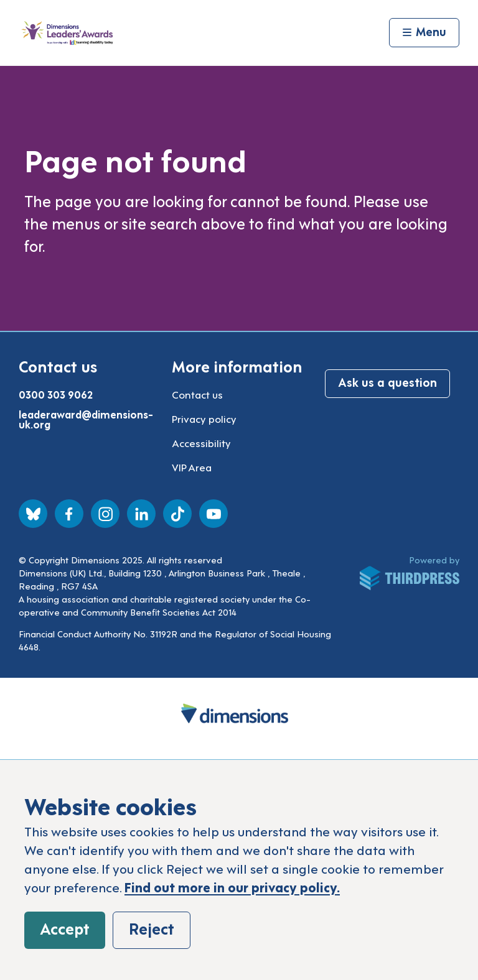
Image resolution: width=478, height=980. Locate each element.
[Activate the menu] (424, 33)
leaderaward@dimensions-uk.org (86, 419)
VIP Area (192, 467)
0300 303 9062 (56, 394)
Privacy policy (204, 418)
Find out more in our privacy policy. (232, 887)
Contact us (197, 394)
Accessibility (201, 443)
